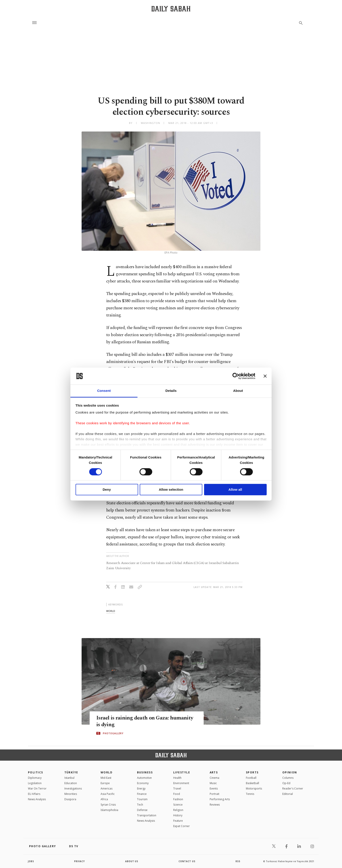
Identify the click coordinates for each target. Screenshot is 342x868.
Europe (105, 783)
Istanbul (69, 778)
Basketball (252, 783)
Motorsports (254, 788)
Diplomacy (35, 778)
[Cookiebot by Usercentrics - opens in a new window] (236, 376)
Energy (141, 788)
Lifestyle (182, 772)
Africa (104, 799)
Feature (178, 821)
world (111, 611)
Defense (142, 810)
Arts (214, 772)
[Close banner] (265, 376)
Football (251, 778)
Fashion (178, 799)
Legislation (35, 783)
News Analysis (37, 799)
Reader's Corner (293, 788)
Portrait (214, 794)
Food (177, 794)
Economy (143, 783)
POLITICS (36, 772)
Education (71, 783)
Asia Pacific (108, 794)
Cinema (214, 778)
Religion (178, 810)
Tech (140, 805)
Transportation (147, 815)
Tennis (250, 794)
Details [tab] (171, 391)
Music (213, 783)
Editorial (288, 794)
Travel (177, 788)
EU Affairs (34, 794)
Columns (288, 778)
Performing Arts (220, 799)
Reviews (215, 805)
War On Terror (37, 788)
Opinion (290, 772)
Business (145, 772)
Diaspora (70, 799)
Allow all (235, 490)
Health (177, 778)
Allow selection (171, 490)
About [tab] (238, 391)
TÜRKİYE (71, 772)
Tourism (142, 799)
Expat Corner (182, 826)
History (178, 815)
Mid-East (106, 778)
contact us (187, 861)
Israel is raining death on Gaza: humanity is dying (146, 721)
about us (132, 861)
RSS (238, 861)
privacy (80, 861)
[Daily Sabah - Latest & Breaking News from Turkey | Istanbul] (171, 9)
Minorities (71, 794)
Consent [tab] (104, 391)
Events (214, 788)
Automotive (144, 778)
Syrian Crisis (108, 805)
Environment (181, 783)
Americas (107, 788)
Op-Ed (286, 783)
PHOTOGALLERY (113, 733)
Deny (107, 490)
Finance (142, 794)
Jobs (31, 861)
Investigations (73, 788)
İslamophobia (109, 810)
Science (178, 805)
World (107, 772)
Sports (252, 772)
